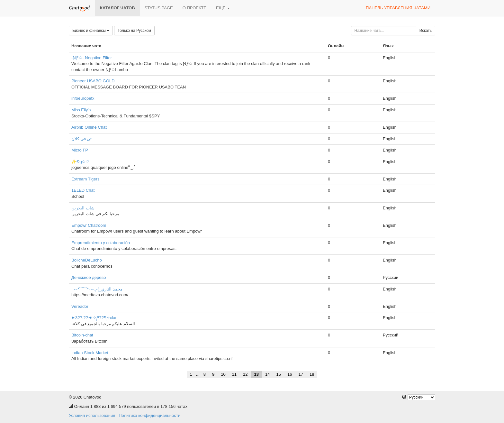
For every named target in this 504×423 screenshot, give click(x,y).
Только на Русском (134, 31)
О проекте (194, 8)
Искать (426, 31)
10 (223, 374)
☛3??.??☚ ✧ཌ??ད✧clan (94, 318)
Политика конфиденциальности (149, 415)
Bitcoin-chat (82, 335)
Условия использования (92, 415)
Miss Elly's (81, 110)
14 (267, 374)
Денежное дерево (89, 277)
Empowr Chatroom (89, 225)
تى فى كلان (81, 139)
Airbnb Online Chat (89, 127)
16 (290, 374)
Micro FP (80, 150)
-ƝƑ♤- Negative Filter (92, 58)
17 (301, 374)
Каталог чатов (117, 8)
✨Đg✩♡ (80, 162)
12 (245, 374)
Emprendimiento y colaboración (101, 243)
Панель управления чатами (398, 8)
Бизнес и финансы (91, 31)
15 (279, 374)
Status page (159, 8)
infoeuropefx (83, 98)
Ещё (223, 8)
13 (256, 374)
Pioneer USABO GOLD (93, 81)
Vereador (80, 306)
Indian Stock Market (90, 353)
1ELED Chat (83, 190)
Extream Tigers (85, 179)
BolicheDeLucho (87, 260)
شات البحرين (83, 208)
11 (234, 374)
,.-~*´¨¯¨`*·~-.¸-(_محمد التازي (97, 289)
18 (312, 374)
